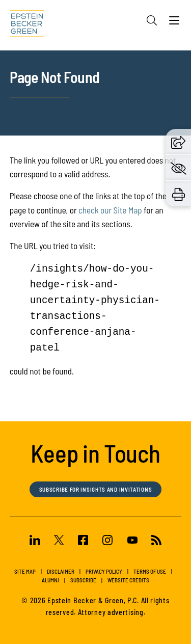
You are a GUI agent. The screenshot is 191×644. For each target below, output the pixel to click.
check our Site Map (110, 210)
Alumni (50, 580)
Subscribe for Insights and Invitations (96, 489)
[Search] (152, 20)
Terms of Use (150, 571)
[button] (178, 141)
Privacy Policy (104, 571)
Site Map (25, 571)
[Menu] (174, 23)
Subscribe (83, 580)
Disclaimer (61, 571)
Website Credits (128, 580)
